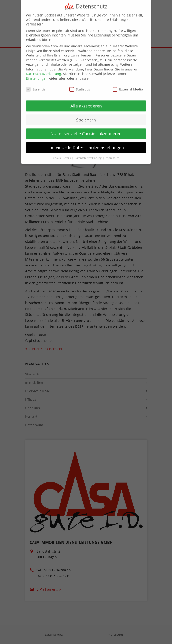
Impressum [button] (112, 154)
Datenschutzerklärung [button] (88, 154)
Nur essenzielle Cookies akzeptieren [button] (86, 129)
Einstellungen (37, 74)
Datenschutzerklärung (43, 70)
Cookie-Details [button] (62, 154)
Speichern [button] (86, 116)
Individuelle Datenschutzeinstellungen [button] (86, 143)
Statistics (80, 85)
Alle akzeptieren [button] (86, 102)
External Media (128, 85)
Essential (36, 85)
